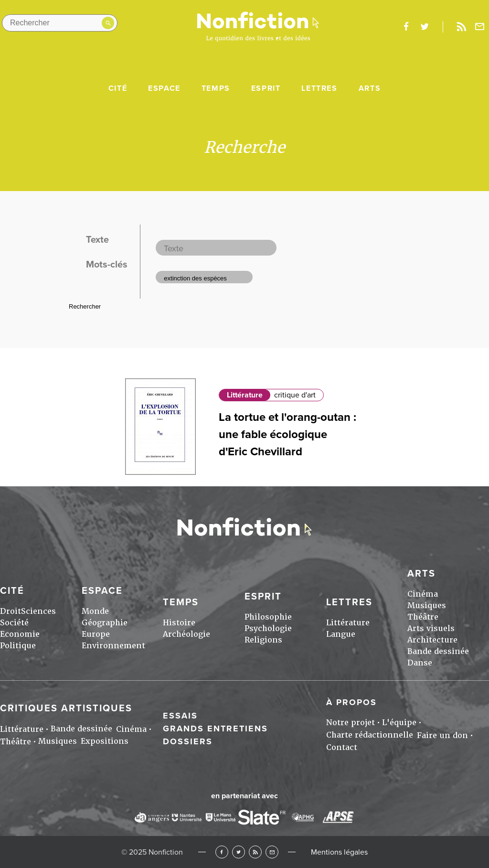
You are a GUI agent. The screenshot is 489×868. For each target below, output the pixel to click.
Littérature (245, 395)
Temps (216, 88)
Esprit (266, 88)
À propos (351, 702)
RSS (255, 852)
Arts (370, 88)
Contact (342, 747)
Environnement (113, 646)
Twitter (239, 852)
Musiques (427, 605)
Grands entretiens (215, 729)
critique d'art (295, 395)
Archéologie (186, 634)
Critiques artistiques (66, 708)
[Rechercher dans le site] (60, 23)
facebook (406, 27)
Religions (263, 640)
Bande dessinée (438, 651)
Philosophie (268, 617)
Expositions (105, 741)
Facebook (222, 852)
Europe (96, 634)
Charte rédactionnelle (370, 735)
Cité (118, 88)
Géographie (105, 623)
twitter (425, 27)
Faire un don (442, 735)
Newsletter (480, 27)
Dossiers (188, 741)
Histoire (179, 623)
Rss (461, 27)
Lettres (319, 88)
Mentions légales (339, 852)
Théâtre (423, 617)
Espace (164, 88)
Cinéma (423, 594)
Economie (20, 634)
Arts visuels (431, 628)
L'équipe (399, 723)
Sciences (38, 611)
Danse (420, 663)
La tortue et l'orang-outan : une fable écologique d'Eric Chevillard (287, 434)
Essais (180, 716)
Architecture (432, 640)
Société (14, 623)
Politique (18, 646)
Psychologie (268, 628)
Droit (11, 611)
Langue (341, 634)
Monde (95, 611)
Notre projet (351, 723)
